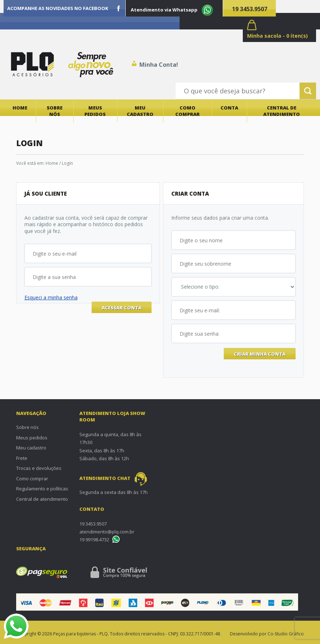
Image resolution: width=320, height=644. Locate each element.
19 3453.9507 (250, 9)
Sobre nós (55, 111)
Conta (229, 108)
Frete (22, 458)
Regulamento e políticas (42, 489)
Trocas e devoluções (39, 468)
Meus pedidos (95, 111)
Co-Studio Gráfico (286, 634)
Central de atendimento (282, 111)
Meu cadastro (140, 111)
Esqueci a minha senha (51, 297)
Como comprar (187, 111)
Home (20, 108)
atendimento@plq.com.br (107, 532)
